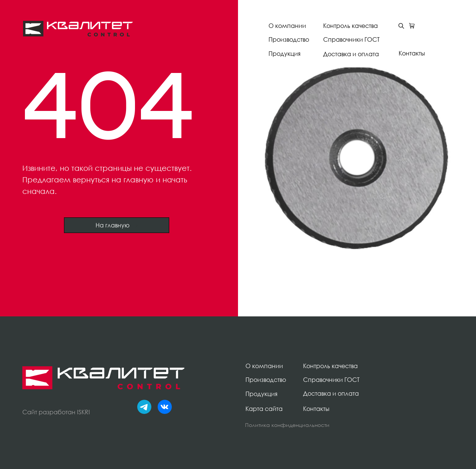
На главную (117, 225)
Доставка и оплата (351, 54)
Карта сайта (264, 409)
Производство (289, 39)
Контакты (412, 53)
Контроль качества (350, 26)
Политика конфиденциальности (287, 425)
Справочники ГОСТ (351, 39)
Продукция (284, 54)
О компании (287, 26)
